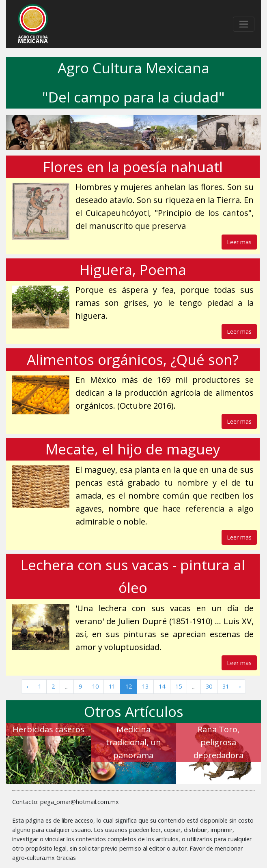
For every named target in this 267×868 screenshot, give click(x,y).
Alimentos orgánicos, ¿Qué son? (133, 359)
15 (179, 686)
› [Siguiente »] (240, 686)
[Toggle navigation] (244, 24)
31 (226, 686)
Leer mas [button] (239, 242)
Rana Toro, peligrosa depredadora (219, 742)
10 (95, 686)
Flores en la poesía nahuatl (133, 167)
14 (162, 686)
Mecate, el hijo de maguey (133, 449)
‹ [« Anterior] (27, 686)
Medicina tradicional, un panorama (133, 742)
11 (112, 686)
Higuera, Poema (133, 270)
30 (209, 686)
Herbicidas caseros (48, 729)
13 (145, 686)
